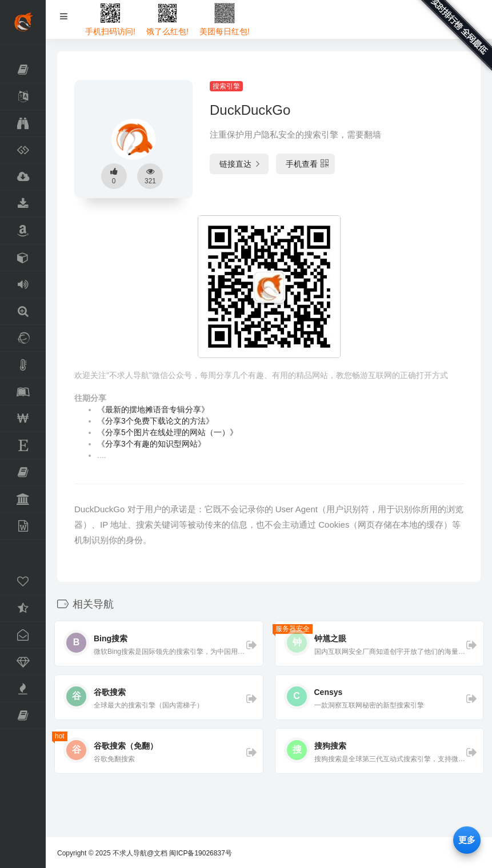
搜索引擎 (226, 86)
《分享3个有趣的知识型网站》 (151, 444)
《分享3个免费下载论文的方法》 (155, 421)
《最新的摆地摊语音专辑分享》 (153, 409)
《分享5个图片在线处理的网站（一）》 (167, 432)
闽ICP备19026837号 (200, 853)
